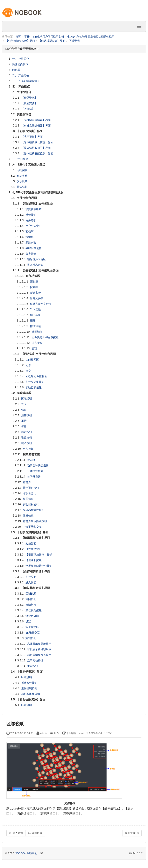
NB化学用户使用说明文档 (48, 37)
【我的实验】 (29, 103)
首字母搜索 (34, 477)
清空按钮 (27, 415)
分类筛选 (31, 254)
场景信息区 (32, 627)
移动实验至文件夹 (41, 304)
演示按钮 (27, 432)
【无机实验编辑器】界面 (36, 120)
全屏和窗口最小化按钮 (39, 566)
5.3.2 (136, 854)
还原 (28, 365)
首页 (18, 37)
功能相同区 (32, 360)
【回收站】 (28, 109)
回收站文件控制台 (36, 376)
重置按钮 (33, 666)
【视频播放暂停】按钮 (39, 555)
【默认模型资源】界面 (52, 41)
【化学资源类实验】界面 (20, 41)
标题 (24, 426)
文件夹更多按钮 (35, 382)
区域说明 (74, 41)
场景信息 (28, 499)
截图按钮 (27, 443)
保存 (24, 410)
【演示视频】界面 (32, 137)
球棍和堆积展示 (31, 694)
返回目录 (35, 833)
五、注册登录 (20, 159)
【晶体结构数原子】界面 (36, 148)
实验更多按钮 (34, 387)
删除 (33, 321)
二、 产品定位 (21, 75)
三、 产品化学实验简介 (26, 81)
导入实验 (35, 309)
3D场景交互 (33, 633)
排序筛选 (35, 326)
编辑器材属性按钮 (34, 510)
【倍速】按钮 (34, 560)
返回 (24, 404)
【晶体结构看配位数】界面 (37, 153)
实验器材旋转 (31, 504)
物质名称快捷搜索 (38, 465)
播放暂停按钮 (29, 683)
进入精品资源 (35, 265)
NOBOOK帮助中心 (26, 853)
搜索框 (30, 237)
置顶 (34, 348)
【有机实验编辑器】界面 (36, 126)
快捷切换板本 (20, 64)
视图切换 (37, 332)
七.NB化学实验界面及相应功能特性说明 (91, 37)
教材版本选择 (34, 248)
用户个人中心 (34, 226)
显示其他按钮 (35, 660)
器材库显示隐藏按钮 (35, 521)
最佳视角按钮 (31, 488)
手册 (27, 37)
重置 (24, 421)
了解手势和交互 (32, 527)
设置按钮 (27, 438)
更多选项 (31, 220)
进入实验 (37, 343)
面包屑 (16, 70)
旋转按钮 (31, 638)
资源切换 (31, 605)
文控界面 (31, 543)
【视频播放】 (34, 549)
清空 (28, 371)
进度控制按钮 (29, 688)
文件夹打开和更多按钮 (45, 337)
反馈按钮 (31, 215)
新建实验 (31, 243)
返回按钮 (31, 599)
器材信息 (28, 516)
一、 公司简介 (21, 59)
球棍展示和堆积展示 (39, 649)
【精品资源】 (29, 98)
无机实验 (22, 170)
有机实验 (22, 176)
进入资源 (31, 582)
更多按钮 (28, 449)
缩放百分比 (30, 493)
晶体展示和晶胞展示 (39, 644)
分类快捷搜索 (35, 471)
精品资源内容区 (37, 259)
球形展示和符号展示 (39, 655)
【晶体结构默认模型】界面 (37, 142)
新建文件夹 (37, 298)
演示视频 (22, 181)
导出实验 (35, 315)
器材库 (27, 482)
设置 (28, 621)
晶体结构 (22, 187)
